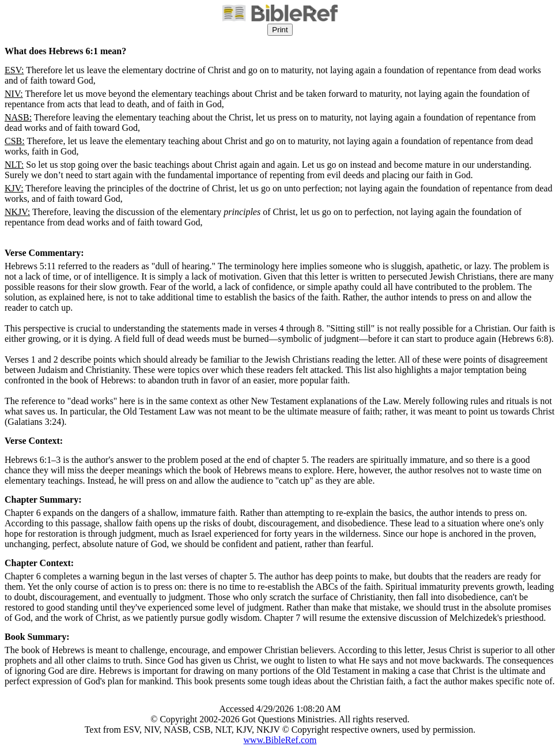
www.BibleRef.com (280, 740)
